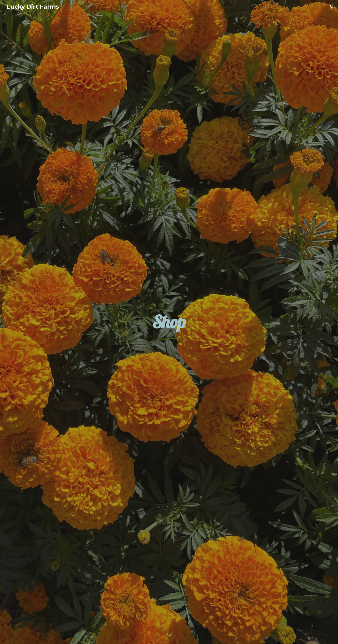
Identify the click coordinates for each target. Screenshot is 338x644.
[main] (169, 322)
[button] (332, 7)
